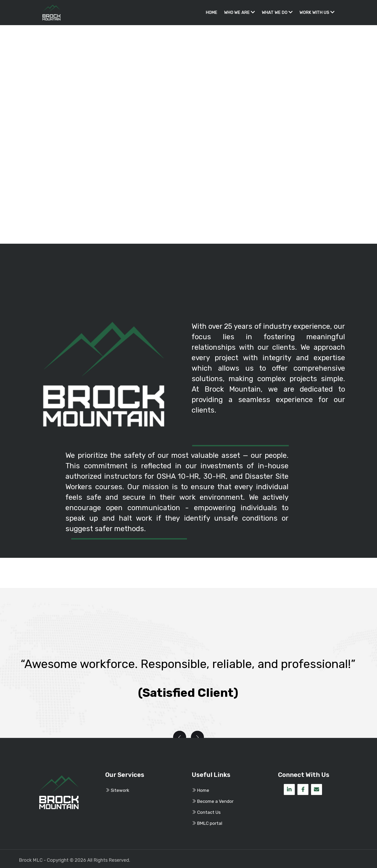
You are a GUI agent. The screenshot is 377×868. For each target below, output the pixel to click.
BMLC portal (207, 823)
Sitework (117, 790)
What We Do (277, 12)
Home (212, 12)
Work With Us (317, 12)
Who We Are (240, 12)
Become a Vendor (213, 801)
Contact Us (206, 812)
